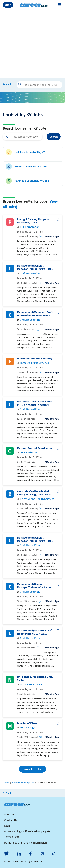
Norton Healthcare (31, 684)
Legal (7, 826)
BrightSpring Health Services (37, 499)
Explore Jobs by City (23, 783)
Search (54, 137)
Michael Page (27, 728)
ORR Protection (29, 452)
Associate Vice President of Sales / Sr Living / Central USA (35, 493)
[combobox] (23, 137)
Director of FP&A (27, 723)
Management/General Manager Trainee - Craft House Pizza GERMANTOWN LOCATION (35, 539)
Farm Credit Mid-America (34, 363)
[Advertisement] (32, 43)
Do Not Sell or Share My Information (25, 842)
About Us (10, 814)
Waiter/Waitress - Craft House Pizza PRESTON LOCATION (35, 403)
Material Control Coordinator (35, 448)
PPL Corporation (30, 227)
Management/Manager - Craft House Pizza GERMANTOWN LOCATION (35, 314)
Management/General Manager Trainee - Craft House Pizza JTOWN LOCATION (35, 586)
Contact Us (11, 820)
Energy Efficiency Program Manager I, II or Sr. (33, 221)
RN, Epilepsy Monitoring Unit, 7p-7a (35, 678)
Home (6, 783)
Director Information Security (35, 359)
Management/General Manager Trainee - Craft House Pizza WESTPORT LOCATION (35, 267)
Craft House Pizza (30, 273)
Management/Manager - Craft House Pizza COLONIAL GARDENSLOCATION (35, 632)
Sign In (8, 5)
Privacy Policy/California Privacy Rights (27, 831)
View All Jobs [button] (32, 769)
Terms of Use (12, 837)
